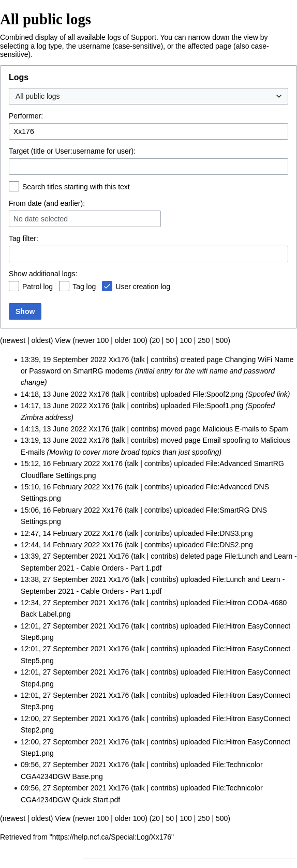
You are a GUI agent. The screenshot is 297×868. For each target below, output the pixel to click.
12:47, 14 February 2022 (60, 533)
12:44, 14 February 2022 (60, 545)
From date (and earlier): (47, 203)
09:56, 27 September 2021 (64, 765)
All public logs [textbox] (38, 96)
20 (156, 340)
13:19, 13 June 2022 (54, 440)
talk (139, 360)
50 (170, 340)
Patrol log (38, 287)
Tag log (84, 287)
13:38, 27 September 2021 (64, 579)
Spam (279, 429)
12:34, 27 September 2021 (64, 603)
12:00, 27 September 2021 (64, 719)
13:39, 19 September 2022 (64, 360)
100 (185, 340)
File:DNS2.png (229, 545)
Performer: (26, 116)
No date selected (41, 219)
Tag (15, 238)
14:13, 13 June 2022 (54, 429)
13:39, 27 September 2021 (64, 556)
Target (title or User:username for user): (72, 151)
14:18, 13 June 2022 (54, 394)
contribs (163, 360)
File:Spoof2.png (218, 394)
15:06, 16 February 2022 (60, 510)
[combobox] (148, 96)
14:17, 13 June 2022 (54, 406)
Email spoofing (227, 440)
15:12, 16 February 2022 (60, 463)
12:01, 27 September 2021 (64, 626)
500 (222, 340)
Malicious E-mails (231, 429)
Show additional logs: (43, 274)
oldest (41, 340)
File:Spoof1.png (218, 406)
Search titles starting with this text (76, 187)
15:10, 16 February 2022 (60, 487)
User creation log (143, 287)
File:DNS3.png (229, 533)
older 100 (130, 340)
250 (204, 340)
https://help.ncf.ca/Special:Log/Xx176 (112, 837)
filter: (24, 238)
